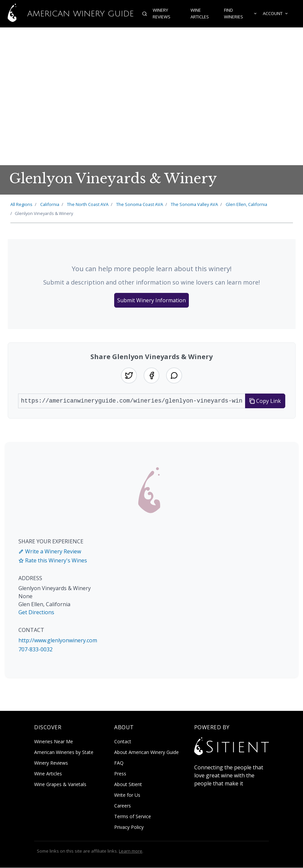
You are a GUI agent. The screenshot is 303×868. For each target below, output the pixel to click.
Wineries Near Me (54, 741)
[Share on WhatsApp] (174, 375)
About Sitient (128, 784)
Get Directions (36, 613)
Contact (123, 741)
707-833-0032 (35, 649)
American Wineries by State (64, 752)
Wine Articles (200, 14)
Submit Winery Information (151, 300)
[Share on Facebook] (152, 375)
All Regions (21, 204)
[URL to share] (132, 401)
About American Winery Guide (146, 752)
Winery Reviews (162, 14)
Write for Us (127, 795)
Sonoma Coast (140, 204)
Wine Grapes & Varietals (60, 784)
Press (120, 774)
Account (276, 14)
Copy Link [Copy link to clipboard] (265, 401)
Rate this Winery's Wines (53, 560)
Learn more (131, 851)
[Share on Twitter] (129, 375)
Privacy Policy (129, 827)
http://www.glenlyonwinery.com (58, 640)
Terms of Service (133, 816)
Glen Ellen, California (246, 204)
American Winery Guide (67, 14)
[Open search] (145, 14)
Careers (123, 806)
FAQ (119, 763)
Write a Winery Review (50, 551)
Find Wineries (241, 14)
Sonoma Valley (194, 204)
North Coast (88, 204)
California (50, 204)
